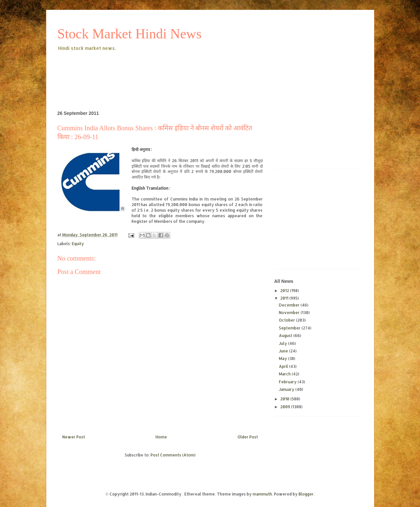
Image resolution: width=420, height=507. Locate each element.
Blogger (306, 494)
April (284, 366)
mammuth (262, 494)
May (283, 359)
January (287, 389)
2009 (286, 407)
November (290, 313)
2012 (285, 291)
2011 (285, 298)
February (288, 382)
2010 (285, 399)
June (284, 351)
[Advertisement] (177, 70)
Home (161, 437)
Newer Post (74, 437)
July (283, 343)
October (287, 320)
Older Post (248, 437)
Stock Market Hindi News (130, 34)
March (285, 374)
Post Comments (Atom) (173, 455)
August (286, 336)
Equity (78, 244)
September (290, 328)
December (290, 305)
